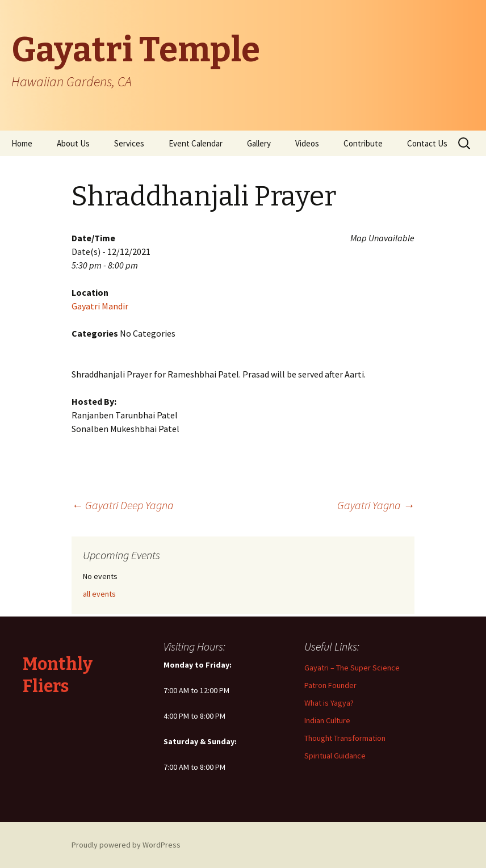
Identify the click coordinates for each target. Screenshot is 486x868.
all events (99, 594)
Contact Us (427, 143)
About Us (73, 143)
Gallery (259, 143)
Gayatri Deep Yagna (123, 505)
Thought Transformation (345, 738)
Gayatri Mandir (100, 306)
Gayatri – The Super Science (352, 668)
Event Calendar (196, 143)
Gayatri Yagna (376, 505)
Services (129, 143)
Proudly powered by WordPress (126, 845)
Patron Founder (330, 685)
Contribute (363, 143)
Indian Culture (327, 720)
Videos (307, 143)
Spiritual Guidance (335, 756)
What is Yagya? (329, 703)
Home (22, 143)
